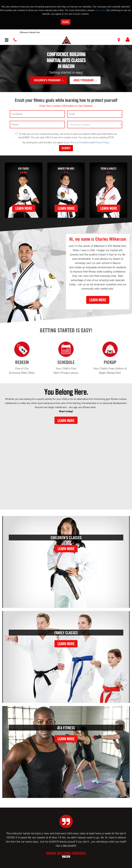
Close (66, 22)
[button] (66, 40)
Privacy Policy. (102, 142)
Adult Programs (85, 80)
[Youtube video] (66, 464)
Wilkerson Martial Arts (30, 32)
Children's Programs (49, 80)
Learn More (24, 208)
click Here (100, 10)
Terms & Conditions (80, 142)
